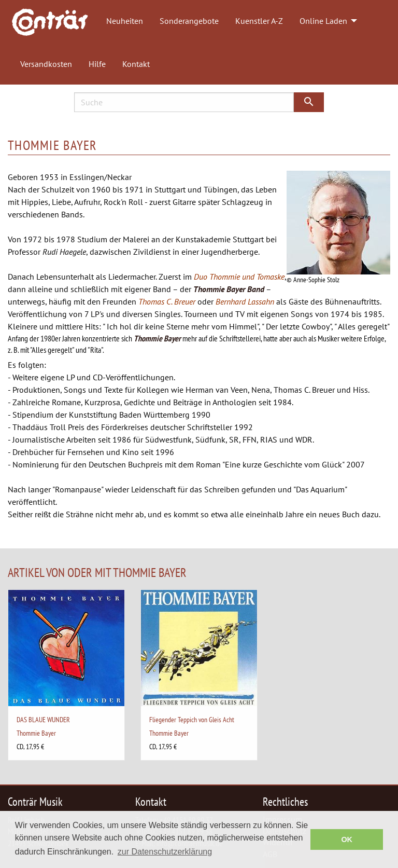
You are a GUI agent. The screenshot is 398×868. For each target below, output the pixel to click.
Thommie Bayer (36, 733)
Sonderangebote (189, 21)
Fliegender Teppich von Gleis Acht (192, 719)
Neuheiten (125, 21)
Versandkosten (46, 64)
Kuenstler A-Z (259, 21)
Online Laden (323, 21)
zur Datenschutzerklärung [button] (165, 852)
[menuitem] (55, 21)
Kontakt (136, 64)
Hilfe (97, 64)
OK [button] (347, 839)
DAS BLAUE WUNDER (43, 719)
